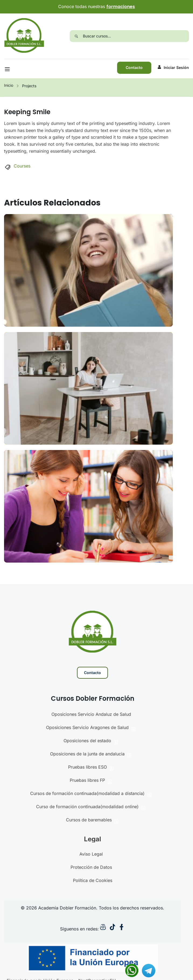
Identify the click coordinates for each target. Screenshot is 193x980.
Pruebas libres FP (91, 781)
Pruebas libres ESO (91, 768)
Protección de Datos (91, 867)
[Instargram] (103, 928)
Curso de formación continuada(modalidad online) (91, 807)
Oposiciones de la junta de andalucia (91, 754)
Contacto (134, 67)
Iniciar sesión (173, 67)
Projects (29, 86)
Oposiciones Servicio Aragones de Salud (91, 728)
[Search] (76, 36)
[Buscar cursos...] (136, 36)
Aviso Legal (91, 854)
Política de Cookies (93, 880)
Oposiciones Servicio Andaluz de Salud (91, 714)
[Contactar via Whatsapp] (132, 970)
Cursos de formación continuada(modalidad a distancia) (91, 794)
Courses (22, 166)
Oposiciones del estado (91, 741)
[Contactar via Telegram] (149, 970)
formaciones (121, 7)
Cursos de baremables (93, 820)
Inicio (9, 85)
